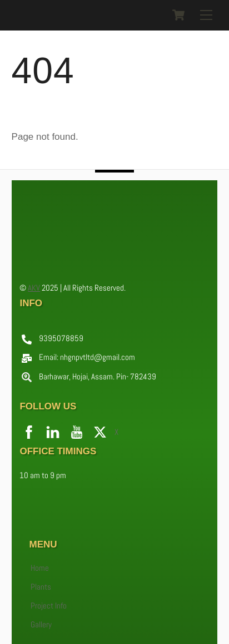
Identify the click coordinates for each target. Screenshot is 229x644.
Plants (41, 587)
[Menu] (206, 15)
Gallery (41, 625)
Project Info (49, 606)
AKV (34, 288)
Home (40, 568)
